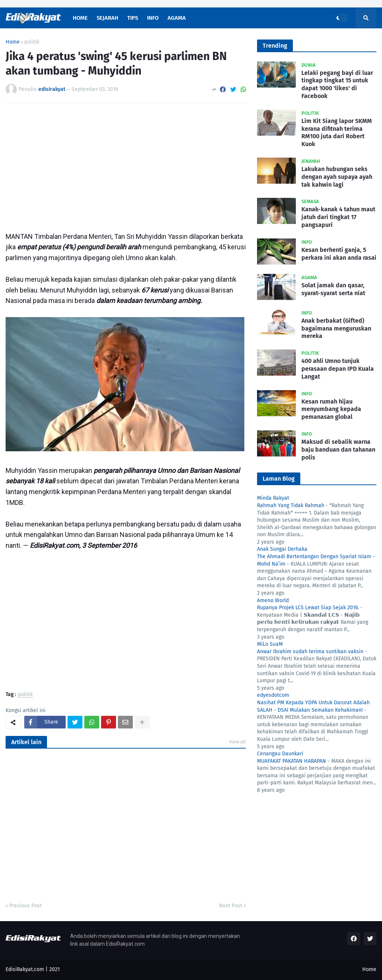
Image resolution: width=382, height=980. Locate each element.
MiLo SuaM (270, 644)
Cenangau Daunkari (280, 754)
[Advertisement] (126, 165)
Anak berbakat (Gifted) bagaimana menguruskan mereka (336, 328)
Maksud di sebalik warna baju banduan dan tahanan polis (338, 450)
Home (13, 42)
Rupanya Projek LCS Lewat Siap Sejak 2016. (308, 608)
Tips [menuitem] (133, 18)
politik (32, 42)
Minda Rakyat (273, 498)
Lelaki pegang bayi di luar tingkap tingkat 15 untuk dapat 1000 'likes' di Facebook (337, 84)
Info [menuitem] (153, 18)
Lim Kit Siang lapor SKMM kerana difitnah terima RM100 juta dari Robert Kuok (337, 132)
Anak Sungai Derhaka (282, 549)
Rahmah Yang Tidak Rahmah (291, 505)
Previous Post (26, 906)
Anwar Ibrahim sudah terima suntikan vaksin (310, 652)
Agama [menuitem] (177, 18)
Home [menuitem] (80, 18)
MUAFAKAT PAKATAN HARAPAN (292, 761)
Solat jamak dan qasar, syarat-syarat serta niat (333, 289)
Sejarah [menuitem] (107, 18)
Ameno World (273, 600)
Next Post (231, 906)
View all (237, 742)
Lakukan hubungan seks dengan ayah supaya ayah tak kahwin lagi (337, 177)
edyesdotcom (273, 695)
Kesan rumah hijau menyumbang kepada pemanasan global (331, 409)
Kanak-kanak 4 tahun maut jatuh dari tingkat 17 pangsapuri (338, 217)
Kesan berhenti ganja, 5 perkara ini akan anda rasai (339, 254)
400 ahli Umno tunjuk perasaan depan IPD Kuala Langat (338, 369)
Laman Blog (279, 479)
